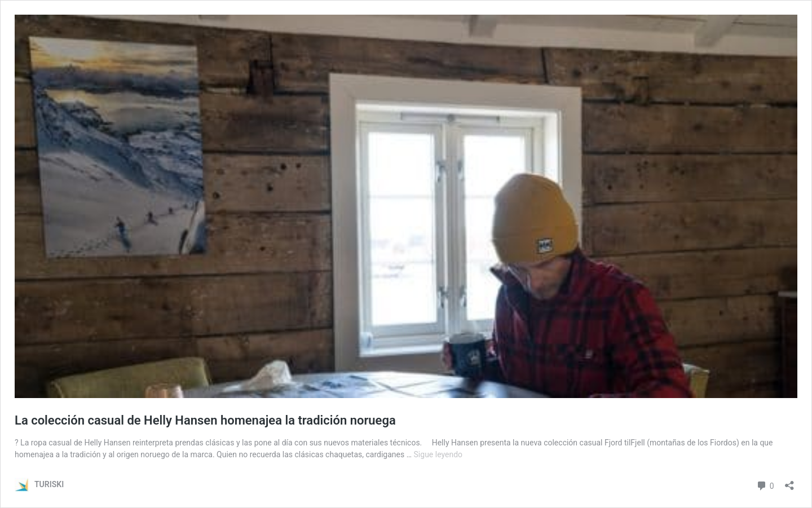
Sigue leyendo (438, 454)
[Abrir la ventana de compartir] (789, 482)
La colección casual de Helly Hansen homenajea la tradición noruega (205, 420)
